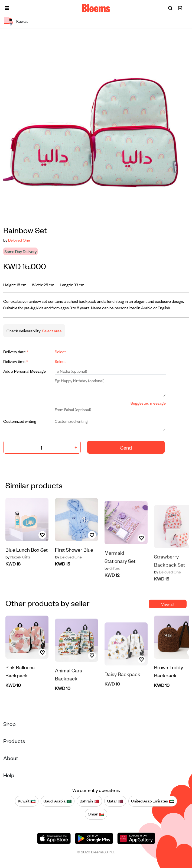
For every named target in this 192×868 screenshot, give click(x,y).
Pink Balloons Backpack (20, 693)
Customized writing (20, 421)
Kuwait (27, 801)
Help (9, 775)
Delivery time (16, 361)
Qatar (115, 801)
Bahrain (89, 801)
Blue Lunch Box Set (27, 558)
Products (14, 741)
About (11, 758)
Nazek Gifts (18, 566)
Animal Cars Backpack (69, 695)
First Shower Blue (74, 571)
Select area (51, 331)
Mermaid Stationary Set (120, 577)
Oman (96, 814)
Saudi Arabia (58, 801)
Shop (9, 724)
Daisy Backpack (122, 690)
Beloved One (19, 240)
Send (126, 447)
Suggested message (148, 403)
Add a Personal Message (25, 371)
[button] (7, 8)
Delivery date (16, 351)
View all (168, 604)
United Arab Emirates (153, 801)
